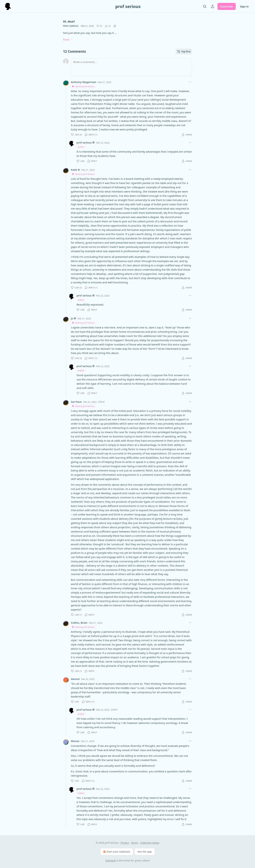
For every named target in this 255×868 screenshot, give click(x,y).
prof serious (71, 26)
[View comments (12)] (108, 26)
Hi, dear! (69, 21)
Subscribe (227, 6)
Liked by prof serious (83, 86)
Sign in (244, 6)
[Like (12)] (99, 26)
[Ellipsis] (190, 82)
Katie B (75, 170)
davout (75, 679)
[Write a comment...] (131, 67)
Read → (68, 39)
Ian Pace (76, 402)
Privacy (125, 843)
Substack (111, 860)
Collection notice (150, 843)
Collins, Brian (79, 623)
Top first (184, 51)
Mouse (75, 741)
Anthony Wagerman (84, 82)
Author (81, 147)
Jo (72, 318)
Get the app (145, 852)
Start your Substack (116, 852)
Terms (134, 843)
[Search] (205, 6)
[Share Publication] (212, 6)
